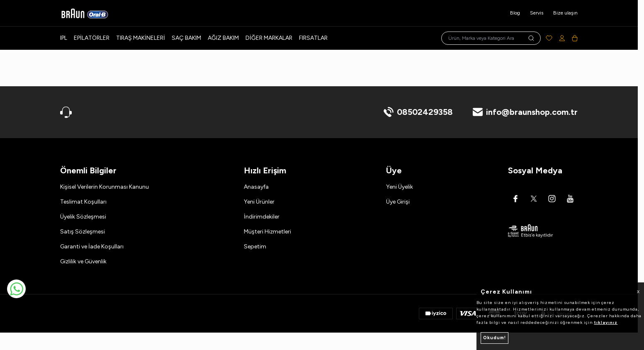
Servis (537, 13)
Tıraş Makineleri (141, 38)
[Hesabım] (562, 38)
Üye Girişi (398, 202)
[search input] (491, 38)
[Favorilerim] (549, 38)
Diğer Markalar (269, 38)
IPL (64, 38)
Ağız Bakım (223, 38)
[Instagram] (552, 199)
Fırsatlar (313, 38)
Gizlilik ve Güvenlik (83, 261)
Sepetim (255, 247)
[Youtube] (570, 199)
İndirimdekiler (262, 217)
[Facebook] (515, 199)
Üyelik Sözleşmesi (83, 217)
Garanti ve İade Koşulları (92, 247)
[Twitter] (534, 199)
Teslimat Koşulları (83, 202)
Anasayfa (256, 187)
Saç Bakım (186, 38)
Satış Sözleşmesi (83, 232)
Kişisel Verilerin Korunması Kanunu (104, 187)
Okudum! (495, 338)
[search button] (531, 38)
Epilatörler (92, 38)
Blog (515, 13)
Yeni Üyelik (400, 187)
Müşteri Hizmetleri (267, 232)
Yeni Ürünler (259, 202)
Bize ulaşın (565, 13)
